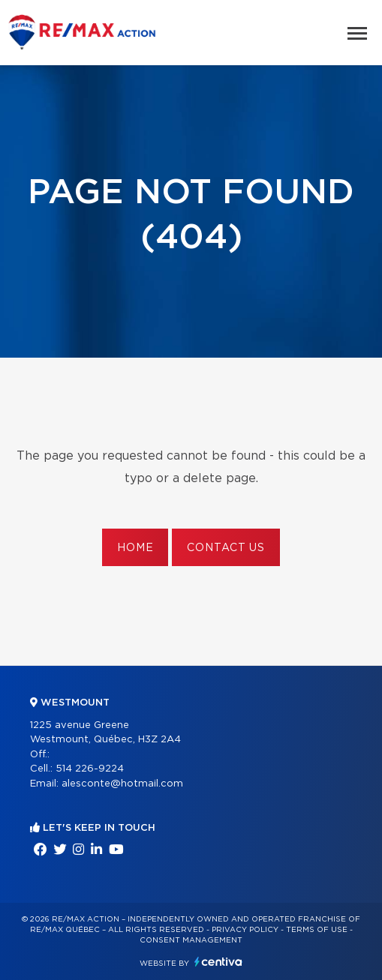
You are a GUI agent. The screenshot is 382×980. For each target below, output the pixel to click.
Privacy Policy (245, 930)
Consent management (191, 940)
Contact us (226, 548)
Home (135, 548)
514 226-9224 (90, 769)
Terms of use (317, 930)
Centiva (218, 962)
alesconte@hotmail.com (122, 784)
